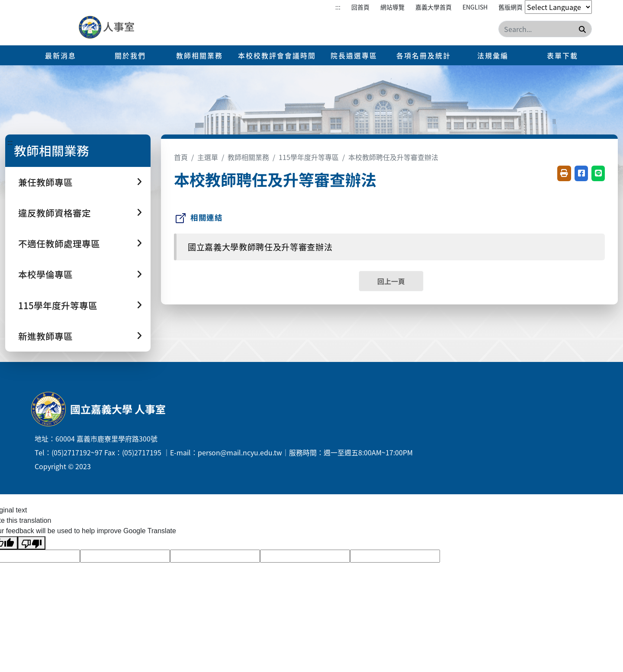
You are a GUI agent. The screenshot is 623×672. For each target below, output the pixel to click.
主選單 (208, 157)
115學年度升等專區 (309, 157)
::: (338, 7)
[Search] (545, 29)
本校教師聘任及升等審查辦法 (393, 157)
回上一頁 (391, 281)
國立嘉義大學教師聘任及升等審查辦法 (260, 247)
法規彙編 (493, 55)
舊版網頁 (511, 7)
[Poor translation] (32, 543)
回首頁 (360, 7)
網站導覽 (392, 7)
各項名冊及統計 (424, 55)
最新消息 (61, 55)
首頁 (181, 157)
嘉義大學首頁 (434, 7)
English (475, 7)
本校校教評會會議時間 (277, 55)
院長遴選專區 (354, 55)
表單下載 (562, 55)
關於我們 (130, 55)
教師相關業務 (199, 55)
